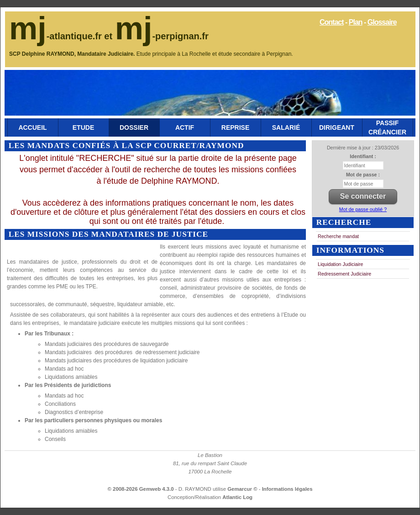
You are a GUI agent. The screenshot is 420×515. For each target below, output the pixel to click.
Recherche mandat (338, 236)
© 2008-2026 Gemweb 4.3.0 (141, 489)
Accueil (32, 127)
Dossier (134, 127)
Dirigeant (337, 127)
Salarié (286, 127)
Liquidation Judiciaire (341, 264)
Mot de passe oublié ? (363, 209)
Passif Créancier (387, 127)
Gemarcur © (243, 489)
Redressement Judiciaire (344, 274)
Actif (185, 127)
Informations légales (287, 489)
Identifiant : (363, 156)
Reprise (235, 127)
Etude (83, 127)
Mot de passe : (363, 175)
